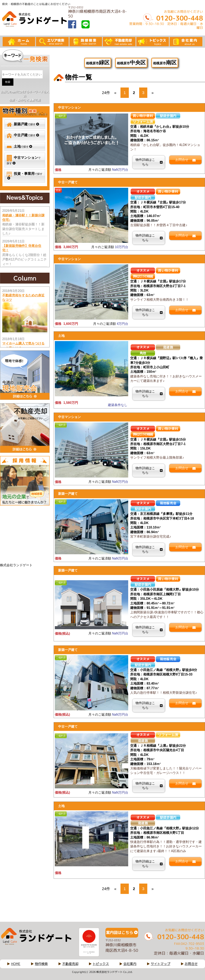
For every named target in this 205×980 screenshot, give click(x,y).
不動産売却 (70, 964)
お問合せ (191, 964)
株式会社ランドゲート (16, 565)
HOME (16, 964)
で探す (23, 124)
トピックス (101, 964)
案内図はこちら (120, 932)
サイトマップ (161, 964)
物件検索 (41, 964)
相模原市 (98, 63)
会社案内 (130, 964)
